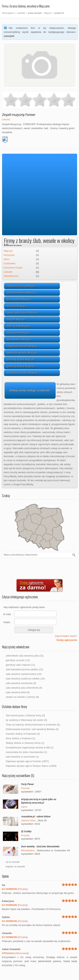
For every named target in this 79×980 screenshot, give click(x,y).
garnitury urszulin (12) (18, 660)
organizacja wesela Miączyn (22, 346)
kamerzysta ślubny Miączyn (22, 313)
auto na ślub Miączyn (19, 326)
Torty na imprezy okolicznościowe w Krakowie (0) (33, 725)
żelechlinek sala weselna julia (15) (25, 656)
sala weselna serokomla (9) (21, 683)
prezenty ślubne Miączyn (21, 359)
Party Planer (28, 784)
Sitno (7, 259)
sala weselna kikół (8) (18, 692)
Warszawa (22, 953)
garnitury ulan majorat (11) (20, 665)
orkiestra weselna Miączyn (21, 293)
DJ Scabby (26, 831)
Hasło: (7, 622)
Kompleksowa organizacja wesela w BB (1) (30, 748)
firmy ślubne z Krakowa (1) (21, 738)
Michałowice (28, 850)
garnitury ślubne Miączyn (21, 366)
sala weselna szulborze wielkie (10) (25, 679)
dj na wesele (13, 862)
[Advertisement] (38, 195)
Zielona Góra (28, 820)
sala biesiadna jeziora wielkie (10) (24, 669)
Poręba (23, 889)
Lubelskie (21, 13)
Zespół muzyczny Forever (19, 115)
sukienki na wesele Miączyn (22, 373)
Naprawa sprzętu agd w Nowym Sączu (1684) (31, 766)
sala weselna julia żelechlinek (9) (24, 688)
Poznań (25, 788)
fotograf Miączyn (16, 319)
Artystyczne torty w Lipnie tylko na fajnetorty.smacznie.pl (39, 801)
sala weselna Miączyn (19, 339)
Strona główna (8, 13)
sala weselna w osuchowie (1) (22, 757)
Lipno (24, 807)
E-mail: (7, 614)
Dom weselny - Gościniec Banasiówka (40, 846)
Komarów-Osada (13, 268)
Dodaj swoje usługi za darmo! (30, 390)
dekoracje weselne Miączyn (22, 353)
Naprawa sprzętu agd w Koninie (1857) (27, 761)
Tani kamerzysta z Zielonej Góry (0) (25, 715)
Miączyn (48, 13)
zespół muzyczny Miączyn (21, 286)
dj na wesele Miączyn (19, 299)
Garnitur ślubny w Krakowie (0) (23, 734)
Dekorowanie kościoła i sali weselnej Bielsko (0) (32, 729)
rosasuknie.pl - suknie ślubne (36, 816)
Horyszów (9, 255)
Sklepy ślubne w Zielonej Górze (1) (25, 743)
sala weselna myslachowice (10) (24, 674)
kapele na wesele (15, 866)
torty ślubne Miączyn (18, 333)
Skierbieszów (11, 276)
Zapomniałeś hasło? (66, 636)
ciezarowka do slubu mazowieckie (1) (26, 752)
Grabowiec (10, 263)
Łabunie (6, 120)
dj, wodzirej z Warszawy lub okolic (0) (26, 720)
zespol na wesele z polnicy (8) (22, 697)
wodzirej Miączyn (16, 306)
